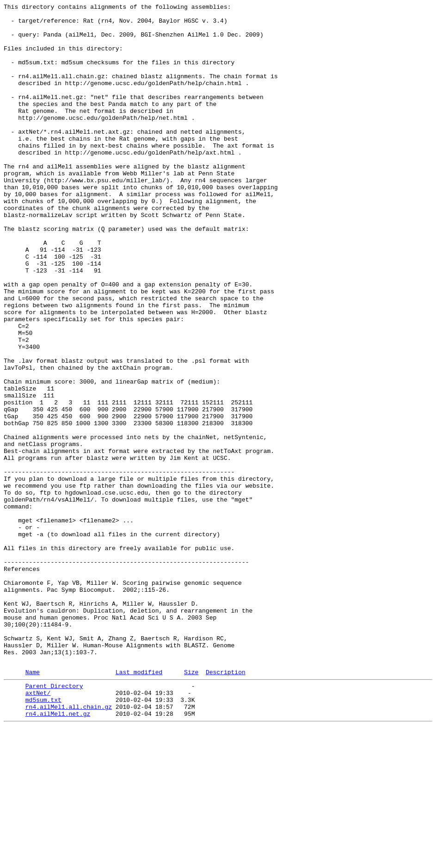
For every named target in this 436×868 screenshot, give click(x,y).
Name (33, 805)
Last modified (139, 805)
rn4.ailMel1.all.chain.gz (69, 845)
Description (226, 805)
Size (191, 805)
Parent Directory (54, 820)
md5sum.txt (43, 837)
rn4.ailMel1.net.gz (58, 854)
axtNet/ (38, 829)
